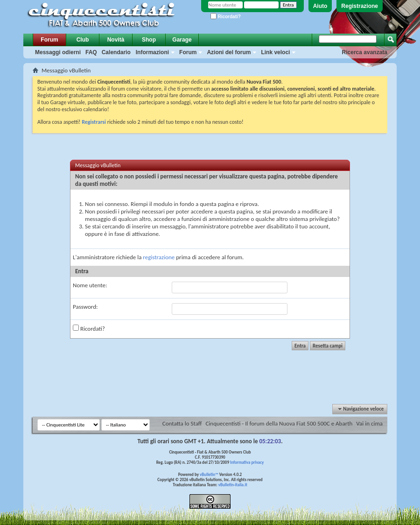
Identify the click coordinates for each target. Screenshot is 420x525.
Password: (85, 307)
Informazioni (152, 52)
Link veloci (275, 52)
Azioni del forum (229, 52)
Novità (116, 40)
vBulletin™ (209, 474)
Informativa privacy (247, 462)
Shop (149, 40)
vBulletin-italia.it (233, 485)
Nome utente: (90, 285)
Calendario (116, 52)
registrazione (159, 257)
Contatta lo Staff (182, 423)
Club (83, 40)
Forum (49, 40)
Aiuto (320, 6)
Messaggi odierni (58, 52)
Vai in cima (369, 423)
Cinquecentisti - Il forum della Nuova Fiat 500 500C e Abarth (279, 423)
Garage (182, 40)
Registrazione (360, 6)
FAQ (91, 52)
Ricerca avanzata (365, 52)
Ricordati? (226, 17)
